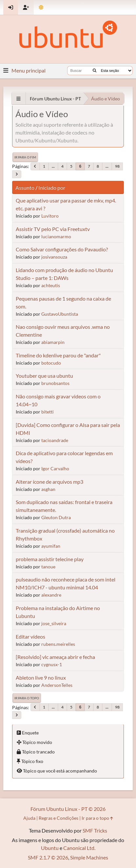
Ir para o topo (27, 698)
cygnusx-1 (52, 664)
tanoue (48, 567)
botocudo (51, 363)
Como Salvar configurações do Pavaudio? (62, 249)
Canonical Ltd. (79, 848)
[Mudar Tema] (41, 7)
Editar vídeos (30, 636)
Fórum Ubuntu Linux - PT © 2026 (68, 809)
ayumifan (51, 546)
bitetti (48, 412)
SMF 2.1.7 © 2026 (48, 857)
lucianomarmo (56, 236)
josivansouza (54, 257)
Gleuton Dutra (56, 517)
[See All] (19, 99)
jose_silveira (54, 623)
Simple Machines (89, 857)
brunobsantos (55, 383)
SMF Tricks (95, 830)
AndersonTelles (57, 685)
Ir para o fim (25, 157)
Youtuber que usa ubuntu (44, 376)
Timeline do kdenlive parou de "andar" (58, 355)
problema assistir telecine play (50, 559)
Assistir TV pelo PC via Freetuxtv (53, 229)
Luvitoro (50, 216)
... (53, 166)
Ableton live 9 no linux (41, 677)
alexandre (51, 595)
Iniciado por (52, 188)
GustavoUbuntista (60, 314)
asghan (48, 489)
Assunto (25, 188)
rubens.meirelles (58, 644)
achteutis (51, 285)
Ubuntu (50, 848)
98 (117, 166)
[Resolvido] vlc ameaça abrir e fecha (55, 657)
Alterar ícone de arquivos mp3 (49, 482)
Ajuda (29, 818)
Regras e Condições (58, 818)
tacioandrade (55, 440)
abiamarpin (53, 342)
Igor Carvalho (55, 468)
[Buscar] (95, 71)
